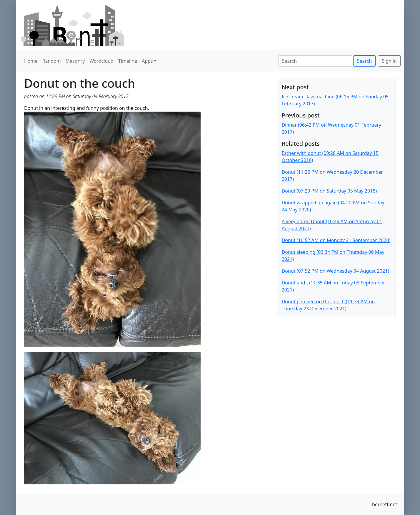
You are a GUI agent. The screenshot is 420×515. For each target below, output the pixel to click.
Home (31, 61)
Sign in (389, 61)
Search (365, 61)
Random (52, 61)
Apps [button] (147, 61)
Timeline (128, 61)
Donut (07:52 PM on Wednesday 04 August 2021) (335, 271)
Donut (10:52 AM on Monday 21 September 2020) (336, 240)
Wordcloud (101, 61)
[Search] (316, 61)
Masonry (75, 61)
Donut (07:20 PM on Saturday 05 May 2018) (329, 191)
